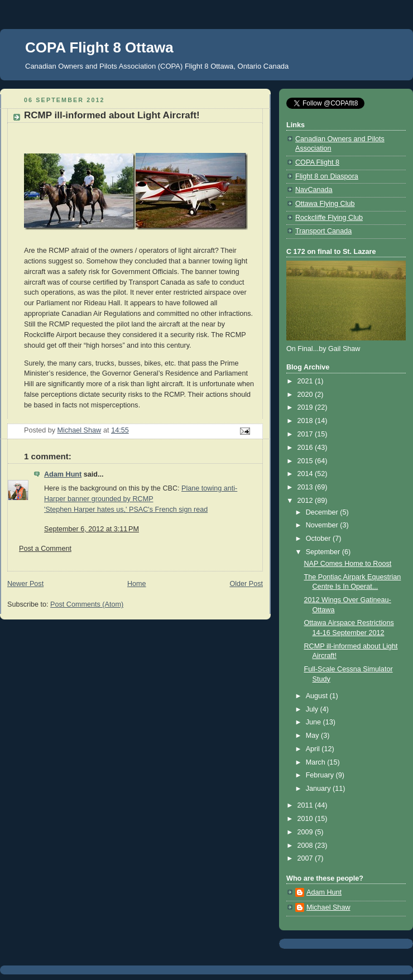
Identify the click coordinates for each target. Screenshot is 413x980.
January (319, 789)
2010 (306, 819)
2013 (306, 487)
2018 (306, 421)
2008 (306, 846)
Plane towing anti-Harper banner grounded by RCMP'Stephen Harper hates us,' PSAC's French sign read (141, 499)
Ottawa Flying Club (325, 204)
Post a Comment (45, 549)
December (323, 512)
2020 (306, 395)
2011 (306, 805)
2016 (306, 448)
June (314, 722)
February (321, 775)
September (324, 552)
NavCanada (314, 190)
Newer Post (25, 584)
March (317, 762)
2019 (306, 407)
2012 (306, 501)
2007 (306, 858)
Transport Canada (323, 231)
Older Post (246, 584)
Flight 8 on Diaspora (327, 176)
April (314, 749)
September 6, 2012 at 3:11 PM (92, 529)
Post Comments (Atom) (87, 604)
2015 (306, 461)
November (323, 525)
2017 (306, 434)
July (313, 709)
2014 (306, 474)
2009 (306, 832)
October (319, 539)
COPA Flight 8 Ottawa (99, 47)
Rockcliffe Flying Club (329, 218)
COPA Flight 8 (317, 162)
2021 (306, 381)
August (318, 696)
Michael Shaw (328, 907)
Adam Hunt (63, 474)
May (313, 736)
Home (137, 584)
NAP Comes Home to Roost (348, 564)
